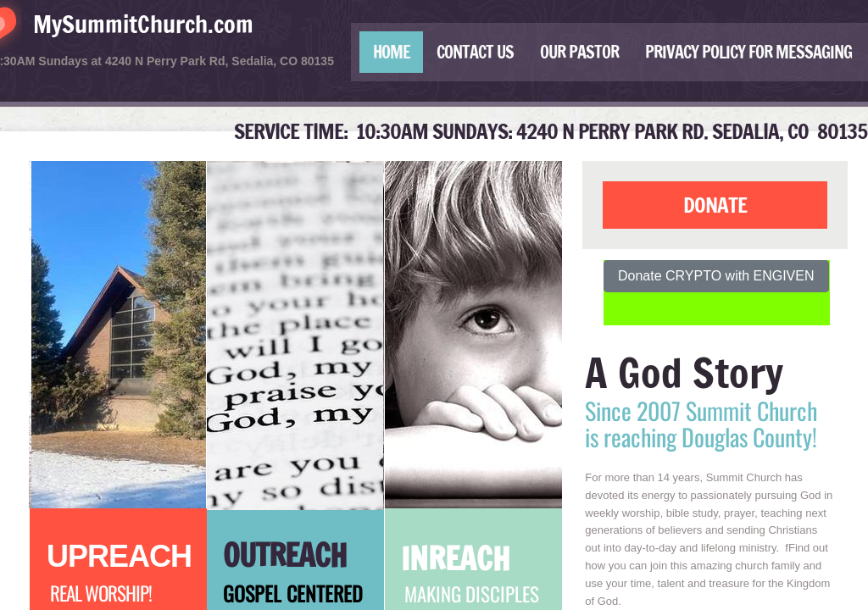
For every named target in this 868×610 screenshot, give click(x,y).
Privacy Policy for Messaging (748, 52)
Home (392, 52)
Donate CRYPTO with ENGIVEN (716, 276)
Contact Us (475, 52)
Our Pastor (579, 52)
